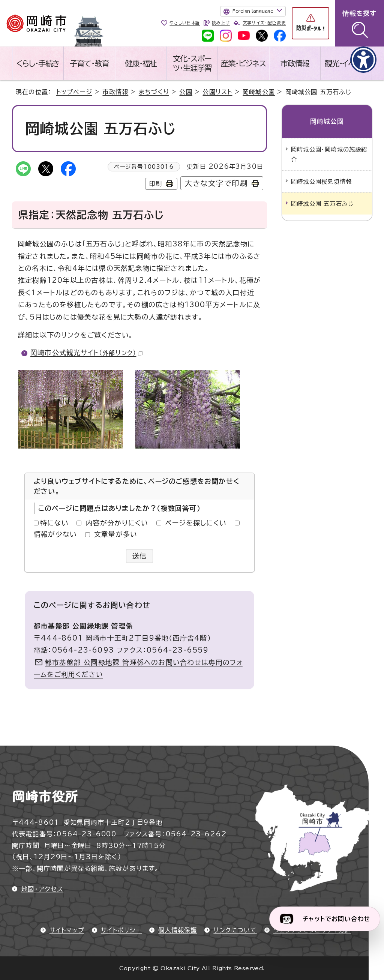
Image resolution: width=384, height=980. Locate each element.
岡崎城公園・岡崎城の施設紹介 (329, 154)
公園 (186, 92)
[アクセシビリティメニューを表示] (363, 60)
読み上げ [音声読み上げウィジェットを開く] (221, 23)
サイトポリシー (121, 930)
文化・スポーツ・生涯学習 (192, 63)
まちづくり (154, 92)
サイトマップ (67, 930)
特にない (54, 523)
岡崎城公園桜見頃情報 (321, 182)
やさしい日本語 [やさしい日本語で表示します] (185, 23)
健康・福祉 (141, 63)
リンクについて (235, 930)
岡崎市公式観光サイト (86, 353)
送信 (140, 556)
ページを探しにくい (196, 523)
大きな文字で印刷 (216, 183)
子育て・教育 (89, 63)
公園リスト (217, 92)
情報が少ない (55, 534)
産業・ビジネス (243, 63)
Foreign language (253, 11)
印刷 (156, 184)
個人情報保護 (178, 930)
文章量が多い (116, 534)
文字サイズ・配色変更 (264, 23)
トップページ (74, 92)
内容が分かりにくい (117, 523)
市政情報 (295, 63)
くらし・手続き (38, 63)
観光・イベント (346, 63)
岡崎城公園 (259, 92)
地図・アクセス (42, 889)
